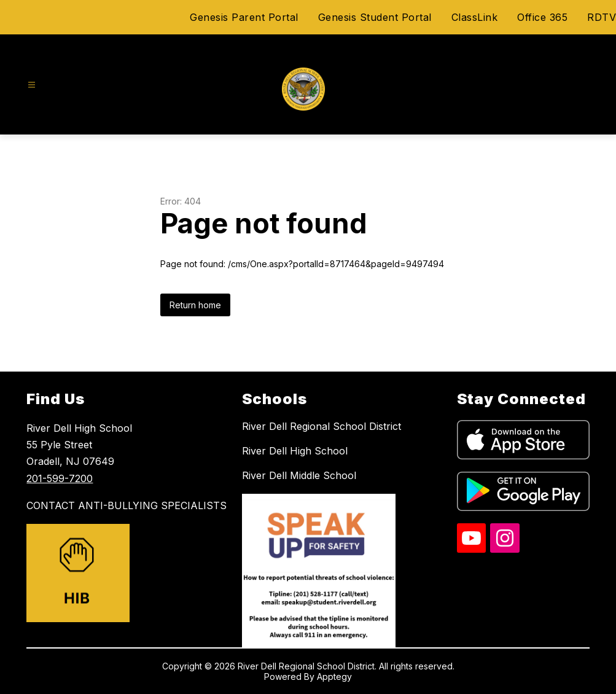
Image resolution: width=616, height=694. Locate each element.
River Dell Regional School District (322, 426)
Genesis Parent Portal (244, 17)
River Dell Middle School (299, 475)
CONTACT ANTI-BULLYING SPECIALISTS (127, 505)
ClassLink (475, 17)
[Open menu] (32, 85)
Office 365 (542, 17)
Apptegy (334, 676)
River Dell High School (295, 451)
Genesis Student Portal (375, 17)
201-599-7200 (60, 478)
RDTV (602, 17)
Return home (195, 305)
